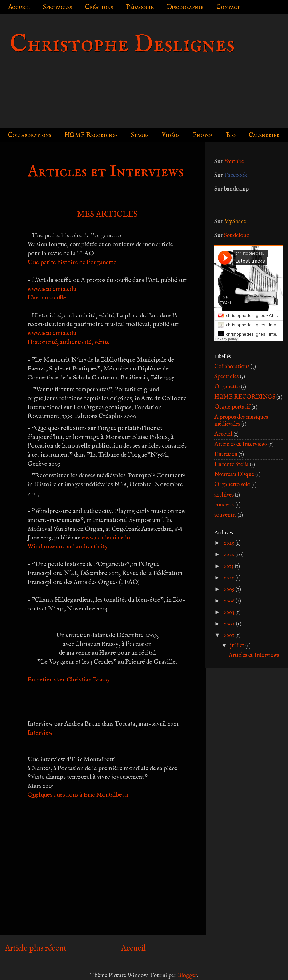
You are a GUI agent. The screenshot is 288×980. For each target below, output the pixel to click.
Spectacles (57, 7)
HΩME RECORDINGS (245, 397)
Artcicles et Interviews (241, 445)
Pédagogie (140, 7)
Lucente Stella (232, 465)
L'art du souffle (47, 298)
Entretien (226, 454)
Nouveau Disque (234, 475)
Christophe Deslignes (122, 45)
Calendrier (264, 135)
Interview (40, 733)
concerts (224, 505)
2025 (229, 543)
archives (224, 495)
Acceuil (223, 434)
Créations (99, 7)
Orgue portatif (232, 407)
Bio (231, 135)
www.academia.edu (52, 289)
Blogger (187, 976)
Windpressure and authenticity (68, 547)
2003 (229, 613)
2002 (230, 624)
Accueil (19, 7)
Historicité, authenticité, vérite (69, 342)
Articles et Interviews (254, 655)
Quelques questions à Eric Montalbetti (78, 795)
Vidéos (171, 135)
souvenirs (225, 515)
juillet (238, 646)
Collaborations (30, 135)
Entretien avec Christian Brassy (69, 680)
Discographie (185, 7)
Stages (140, 135)
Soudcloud (237, 236)
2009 (230, 590)
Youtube (234, 162)
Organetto (227, 387)
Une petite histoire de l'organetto (72, 263)
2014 (229, 555)
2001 (229, 636)
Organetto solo (232, 485)
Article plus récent (36, 948)
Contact (228, 7)
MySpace (235, 222)
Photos (203, 135)
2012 (229, 578)
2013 (229, 566)
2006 (230, 601)
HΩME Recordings (91, 135)
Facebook (236, 175)
